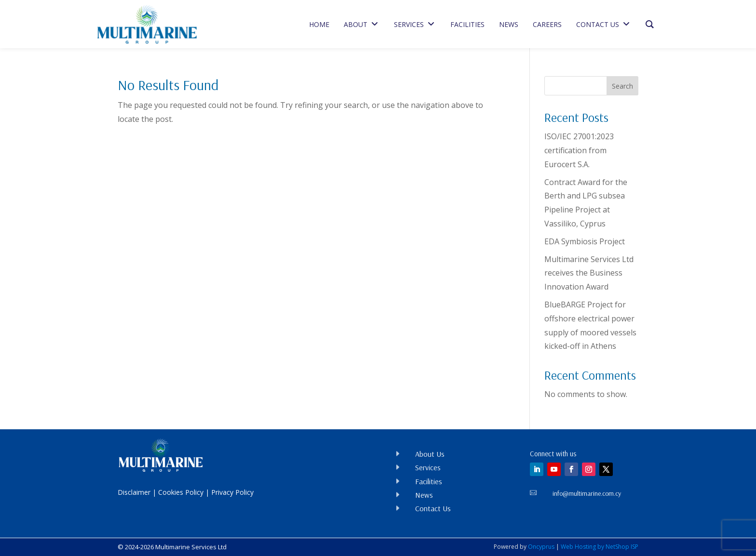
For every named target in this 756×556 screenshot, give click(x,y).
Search (622, 86)
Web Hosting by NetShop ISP (600, 547)
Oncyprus (541, 547)
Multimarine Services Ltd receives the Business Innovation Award (589, 273)
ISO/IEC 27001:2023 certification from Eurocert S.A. (579, 150)
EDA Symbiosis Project (585, 241)
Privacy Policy (232, 492)
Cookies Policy (181, 492)
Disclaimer (134, 492)
